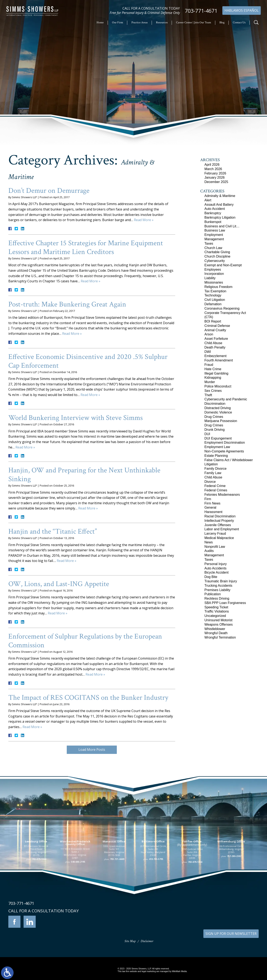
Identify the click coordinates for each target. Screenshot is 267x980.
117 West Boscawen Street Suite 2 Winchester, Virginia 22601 (75, 904)
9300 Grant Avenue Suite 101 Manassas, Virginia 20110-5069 (114, 901)
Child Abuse (213, 343)
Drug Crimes (214, 417)
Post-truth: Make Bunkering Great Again (67, 304)
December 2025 (216, 182)
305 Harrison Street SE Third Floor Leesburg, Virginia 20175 (36, 901)
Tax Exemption (215, 291)
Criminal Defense (217, 326)
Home (100, 22)
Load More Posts (92, 750)
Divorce (210, 482)
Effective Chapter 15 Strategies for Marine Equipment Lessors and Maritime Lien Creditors (86, 247)
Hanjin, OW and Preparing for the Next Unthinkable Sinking (84, 475)
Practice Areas (140, 22)
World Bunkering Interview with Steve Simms (76, 418)
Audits (209, 551)
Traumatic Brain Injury (221, 581)
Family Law (213, 473)
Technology (213, 295)
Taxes (209, 243)
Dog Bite (211, 577)
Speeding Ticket (216, 607)
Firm (208, 499)
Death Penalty (215, 347)
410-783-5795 (156, 910)
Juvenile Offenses (218, 525)
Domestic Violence (218, 412)
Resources (162, 22)
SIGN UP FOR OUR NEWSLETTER (231, 934)
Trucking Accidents (218, 586)
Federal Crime (215, 486)
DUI (207, 434)
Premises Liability (217, 590)
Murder (210, 382)
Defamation (213, 304)
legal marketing (149, 971)
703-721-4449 (117, 910)
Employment (214, 235)
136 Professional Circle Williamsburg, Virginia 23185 (231, 900)
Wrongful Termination (220, 637)
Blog (222, 22)
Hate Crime (213, 369)
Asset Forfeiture (216, 339)
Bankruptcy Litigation (220, 217)
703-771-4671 (201, 11)
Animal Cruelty (215, 330)
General (210, 507)
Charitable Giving (217, 252)
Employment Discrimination (225, 443)
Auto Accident (215, 209)
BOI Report (213, 321)
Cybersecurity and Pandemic (226, 399)
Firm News (212, 503)
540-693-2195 (78, 912)
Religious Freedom (218, 287)
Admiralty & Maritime (220, 196)
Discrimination (215, 404)
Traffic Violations (217, 611)
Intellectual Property (219, 521)
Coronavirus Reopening (222, 308)
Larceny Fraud (215, 534)
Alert (208, 200)
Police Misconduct (218, 386)
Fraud (209, 365)
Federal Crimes (216, 490)
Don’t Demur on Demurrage (49, 191)
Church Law (213, 248)
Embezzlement (215, 356)
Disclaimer (147, 941)
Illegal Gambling (216, 373)
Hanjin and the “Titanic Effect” (53, 531)
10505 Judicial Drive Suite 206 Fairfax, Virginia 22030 (192, 904)
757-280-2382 (234, 907)
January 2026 (215, 177)
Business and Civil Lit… (222, 226)
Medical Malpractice (219, 538)
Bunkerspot (213, 222)
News (209, 542)
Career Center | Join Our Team (194, 22)
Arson (209, 334)
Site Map (130, 941)
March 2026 (213, 169)
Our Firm (118, 22)
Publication (213, 594)
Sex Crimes (213, 391)
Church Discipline (217, 256)
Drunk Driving (215, 430)
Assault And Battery (219, 205)
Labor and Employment (222, 529)
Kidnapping (213, 378)
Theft (208, 395)
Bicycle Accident (217, 572)
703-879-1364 (39, 910)
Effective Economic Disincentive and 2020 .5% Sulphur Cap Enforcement (88, 361)
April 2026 (212, 165)
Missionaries (214, 282)
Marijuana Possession (221, 421)
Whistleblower (215, 629)
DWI (208, 352)
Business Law (215, 230)
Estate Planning (216, 456)
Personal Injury (216, 564)
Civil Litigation (215, 300)
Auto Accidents (215, 568)
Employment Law (217, 447)
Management (214, 239)
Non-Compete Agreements (224, 451)
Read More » (144, 220)
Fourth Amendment (219, 360)
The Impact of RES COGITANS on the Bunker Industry (88, 698)
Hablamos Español (242, 10)
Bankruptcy (213, 213)
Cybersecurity (215, 261)
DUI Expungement (218, 438)
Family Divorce (215, 469)
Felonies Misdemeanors (222, 495)
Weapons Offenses (219, 624)
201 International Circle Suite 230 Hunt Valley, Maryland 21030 (153, 901)
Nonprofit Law (215, 547)
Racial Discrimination (220, 516)
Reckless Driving (217, 598)
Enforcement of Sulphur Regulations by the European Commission (85, 641)
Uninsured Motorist (218, 620)
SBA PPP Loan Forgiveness (225, 603)
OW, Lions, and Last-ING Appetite (59, 584)
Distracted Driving (218, 408)
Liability (210, 278)
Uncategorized (215, 616)
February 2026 (215, 173)
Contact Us (239, 22)
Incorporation (214, 274)
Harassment (213, 512)
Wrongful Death (216, 633)
